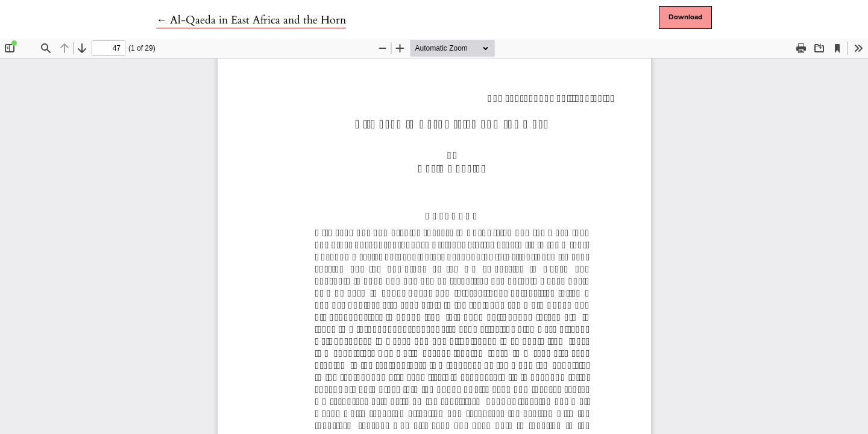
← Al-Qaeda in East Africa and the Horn (251, 20)
